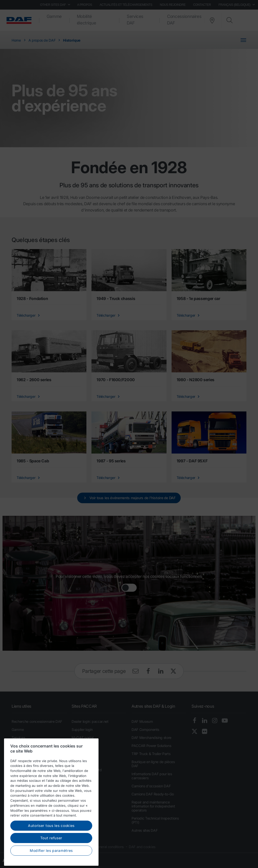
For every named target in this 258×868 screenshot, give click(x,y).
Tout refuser (51, 853)
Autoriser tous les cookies (51, 840)
